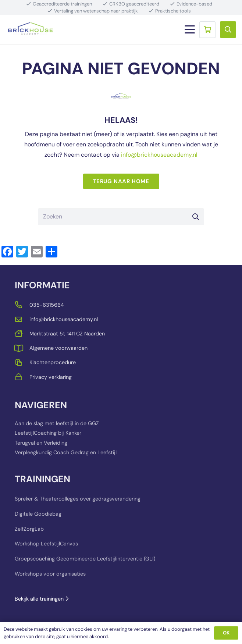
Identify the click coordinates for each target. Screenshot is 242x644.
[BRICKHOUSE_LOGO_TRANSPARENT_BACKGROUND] (31, 29)
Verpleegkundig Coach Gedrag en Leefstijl (66, 452)
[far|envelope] (22, 319)
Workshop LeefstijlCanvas (46, 544)
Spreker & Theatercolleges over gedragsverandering (78, 499)
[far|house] (22, 333)
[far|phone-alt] (22, 305)
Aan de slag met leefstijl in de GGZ (57, 423)
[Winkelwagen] (207, 29)
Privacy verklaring (51, 377)
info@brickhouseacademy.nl (159, 155)
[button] (190, 29)
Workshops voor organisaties (50, 574)
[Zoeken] (121, 217)
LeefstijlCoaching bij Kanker (48, 433)
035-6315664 (47, 305)
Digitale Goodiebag (38, 514)
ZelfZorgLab (29, 529)
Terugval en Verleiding (41, 443)
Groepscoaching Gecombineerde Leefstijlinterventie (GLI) (85, 559)
